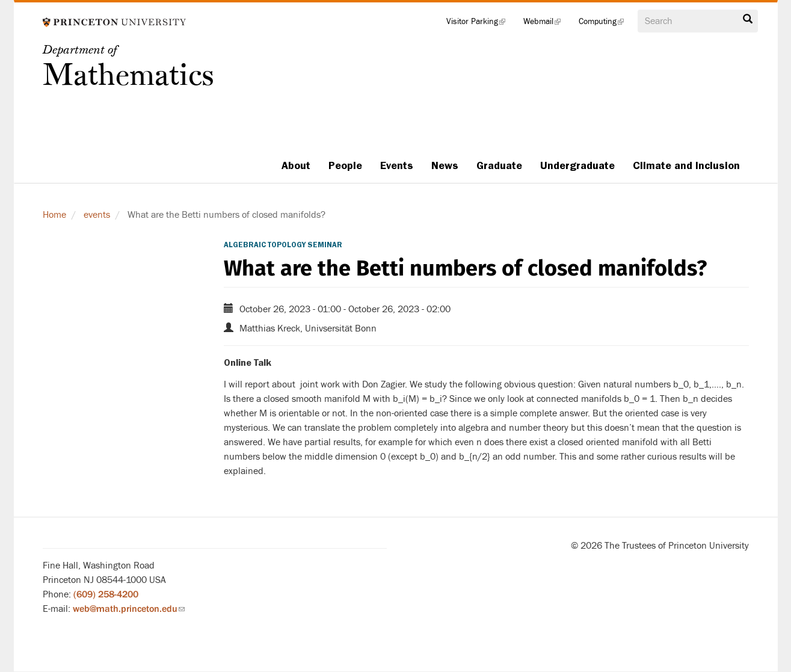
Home (54, 215)
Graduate (499, 165)
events (97, 215)
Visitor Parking (480, 24)
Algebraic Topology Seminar (283, 245)
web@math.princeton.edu (129, 609)
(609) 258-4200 (106, 594)
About (296, 165)
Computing (606, 24)
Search (748, 19)
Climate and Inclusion (686, 165)
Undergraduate (577, 165)
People (345, 165)
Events (397, 165)
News (445, 165)
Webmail (546, 24)
